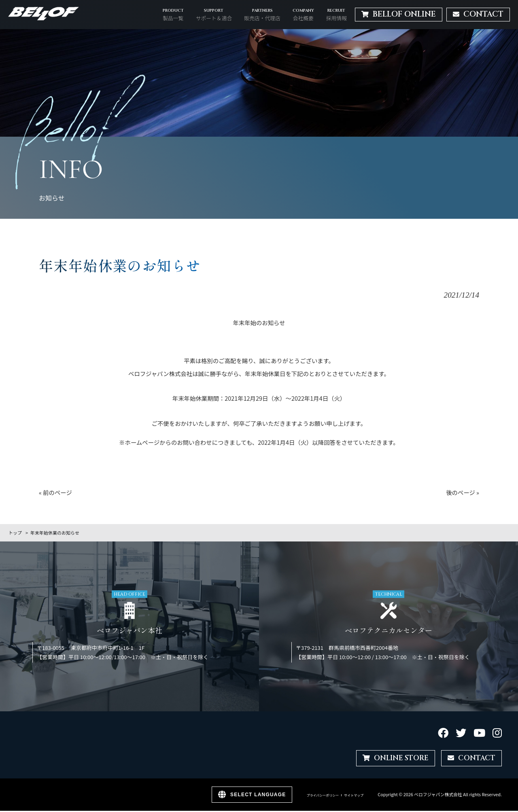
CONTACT (470, 759)
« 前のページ (55, 492)
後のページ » (463, 492)
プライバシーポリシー (323, 797)
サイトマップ (354, 797)
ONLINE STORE (390, 759)
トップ (15, 533)
